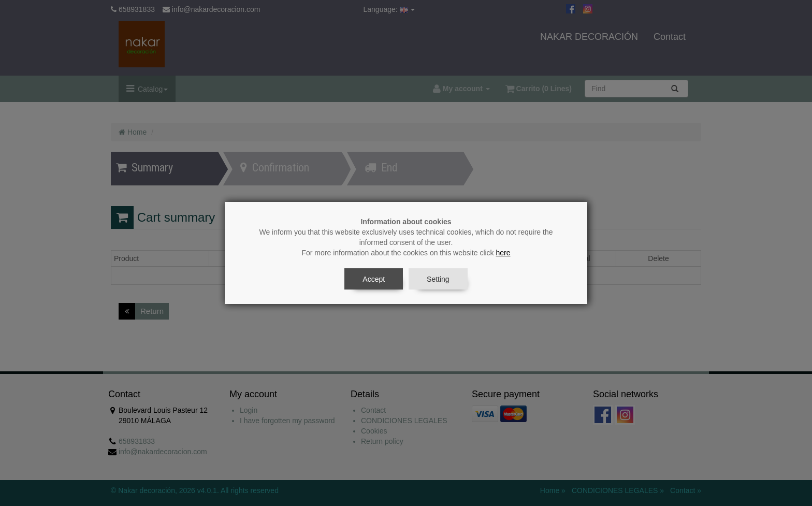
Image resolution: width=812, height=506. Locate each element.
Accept (374, 279)
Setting (438, 279)
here (503, 253)
